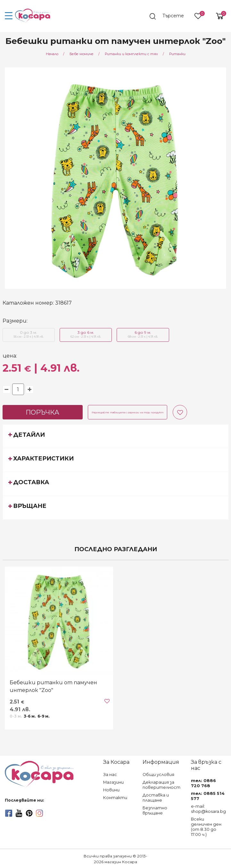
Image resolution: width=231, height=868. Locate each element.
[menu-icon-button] (9, 16)
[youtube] (19, 813)
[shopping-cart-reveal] (217, 16)
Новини (111, 790)
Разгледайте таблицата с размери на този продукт (128, 412)
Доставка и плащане (156, 798)
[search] (170, 16)
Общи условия (158, 775)
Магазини (113, 782)
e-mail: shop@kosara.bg (208, 809)
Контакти (115, 798)
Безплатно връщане (155, 810)
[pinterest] (29, 813)
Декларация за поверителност (161, 785)
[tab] (116, 436)
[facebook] (9, 813)
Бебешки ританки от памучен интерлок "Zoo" (53, 686)
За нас (110, 775)
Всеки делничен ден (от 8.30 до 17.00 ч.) (206, 827)
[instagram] (39, 813)
